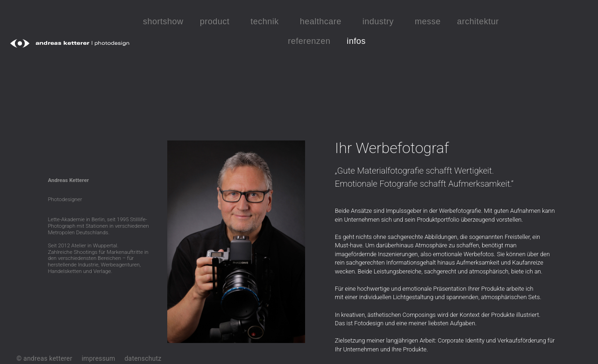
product (217, 21)
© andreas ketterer (44, 358)
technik (267, 21)
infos (359, 41)
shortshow (163, 21)
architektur (478, 21)
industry (381, 21)
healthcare (323, 21)
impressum (99, 358)
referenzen (309, 41)
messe (428, 21)
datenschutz (143, 358)
